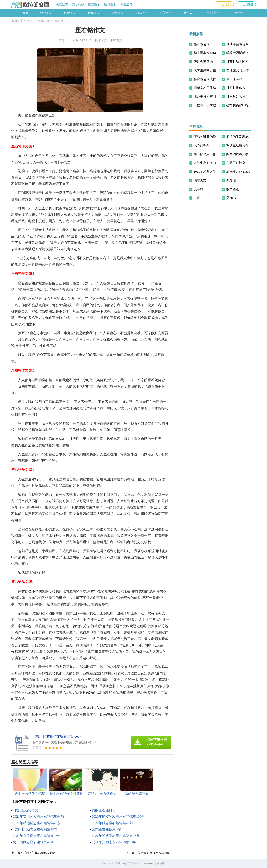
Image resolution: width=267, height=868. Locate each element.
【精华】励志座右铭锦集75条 (114, 842)
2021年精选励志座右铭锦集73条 (37, 823)
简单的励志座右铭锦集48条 (33, 842)
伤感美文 (70, 13)
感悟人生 (190, 13)
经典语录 (110, 4)
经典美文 (46, 13)
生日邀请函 (234, 79)
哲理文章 (213, 13)
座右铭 (59, 21)
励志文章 (142, 13)
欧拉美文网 (129, 863)
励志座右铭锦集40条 (107, 829)
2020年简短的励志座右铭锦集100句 (118, 817)
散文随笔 (94, 4)
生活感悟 (237, 13)
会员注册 (248, 4)
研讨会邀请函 (203, 62)
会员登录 (227, 4)
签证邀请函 (202, 44)
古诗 (197, 198)
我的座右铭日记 (104, 810)
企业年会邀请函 (237, 44)
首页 (25, 13)
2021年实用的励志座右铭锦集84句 (38, 817)
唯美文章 (166, 13)
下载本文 (116, 40)
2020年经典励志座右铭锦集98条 (116, 836)
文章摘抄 (78, 4)
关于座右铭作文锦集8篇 (153, 853)
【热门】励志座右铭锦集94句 (35, 829)
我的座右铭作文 (26, 810)
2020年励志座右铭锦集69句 (112, 823)
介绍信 (231, 180)
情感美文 (94, 13)
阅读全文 (101, 40)
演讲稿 (198, 189)
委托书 (231, 198)
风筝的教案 (202, 145)
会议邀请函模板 (205, 79)
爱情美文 (118, 13)
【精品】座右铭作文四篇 (39, 853)
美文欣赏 (62, 4)
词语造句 (126, 4)
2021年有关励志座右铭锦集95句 (37, 836)
